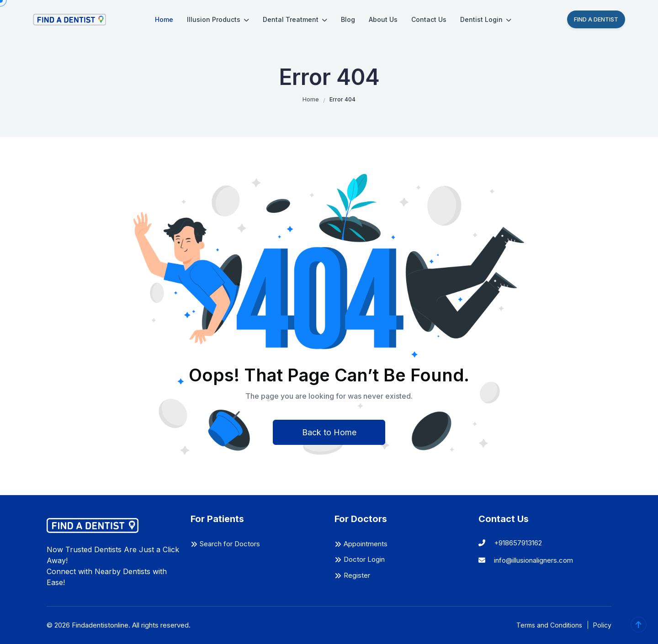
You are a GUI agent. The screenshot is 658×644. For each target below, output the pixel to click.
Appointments (366, 544)
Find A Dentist (596, 19)
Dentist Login (486, 19)
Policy (602, 625)
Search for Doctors (230, 544)
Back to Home (329, 432)
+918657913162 (510, 543)
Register (357, 575)
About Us (383, 19)
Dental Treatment (295, 19)
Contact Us (429, 19)
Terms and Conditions (549, 625)
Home (164, 19)
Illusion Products (218, 19)
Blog (348, 19)
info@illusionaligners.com (526, 560)
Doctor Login (364, 559)
